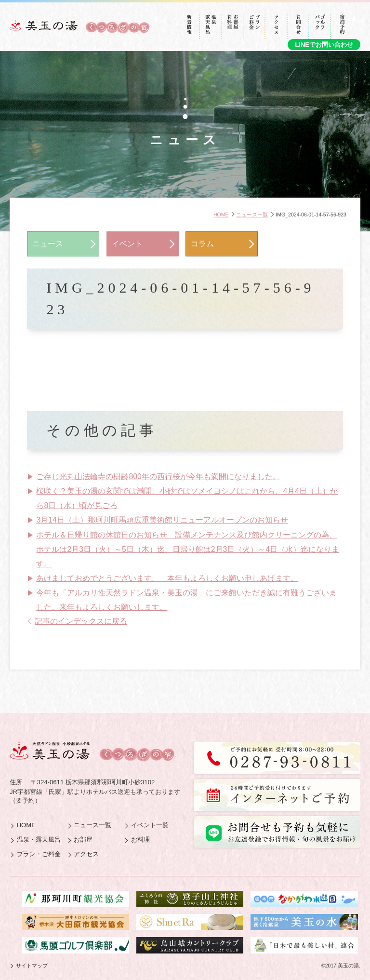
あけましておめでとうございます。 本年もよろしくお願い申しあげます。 (167, 578)
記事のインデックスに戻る (81, 621)
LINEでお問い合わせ (324, 45)
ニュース (48, 244)
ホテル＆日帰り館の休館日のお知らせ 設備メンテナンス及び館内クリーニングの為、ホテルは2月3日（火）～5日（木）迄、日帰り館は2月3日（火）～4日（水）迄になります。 (188, 549)
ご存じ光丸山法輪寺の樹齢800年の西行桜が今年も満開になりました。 (158, 477)
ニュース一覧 (252, 215)
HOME (221, 215)
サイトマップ (32, 966)
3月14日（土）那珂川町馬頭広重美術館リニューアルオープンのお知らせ (162, 520)
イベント (127, 244)
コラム (202, 244)
